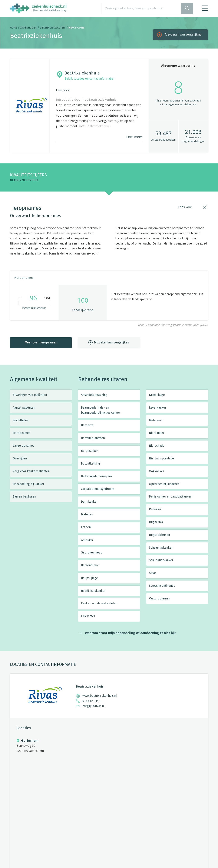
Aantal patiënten (24, 408)
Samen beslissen (24, 497)
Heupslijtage (89, 578)
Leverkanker (158, 408)
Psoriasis (155, 509)
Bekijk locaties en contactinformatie (89, 79)
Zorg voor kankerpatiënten (31, 471)
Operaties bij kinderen (164, 484)
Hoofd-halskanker (93, 591)
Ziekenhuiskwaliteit (53, 28)
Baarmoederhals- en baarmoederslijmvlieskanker (100, 410)
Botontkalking (90, 464)
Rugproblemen (159, 535)
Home (13, 28)
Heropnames (22, 433)
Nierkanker (157, 433)
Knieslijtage (157, 395)
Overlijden (20, 458)
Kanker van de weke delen (99, 603)
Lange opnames (24, 446)
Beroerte (87, 425)
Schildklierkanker (161, 560)
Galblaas (87, 540)
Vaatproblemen (160, 598)
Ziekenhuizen (28, 28)
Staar (153, 573)
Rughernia (156, 522)
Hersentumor (90, 565)
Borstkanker (89, 451)
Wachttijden (21, 420)
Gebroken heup (92, 553)
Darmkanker (89, 502)
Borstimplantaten (93, 438)
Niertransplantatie (161, 458)
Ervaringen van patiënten (30, 395)
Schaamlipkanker (161, 548)
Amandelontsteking (94, 395)
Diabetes (87, 514)
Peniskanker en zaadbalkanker (170, 497)
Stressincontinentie (162, 586)
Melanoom (156, 420)
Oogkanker (157, 471)
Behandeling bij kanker (29, 484)
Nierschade (157, 446)
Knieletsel (88, 616)
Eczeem (86, 527)
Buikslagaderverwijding (97, 476)
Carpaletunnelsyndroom (98, 489)
